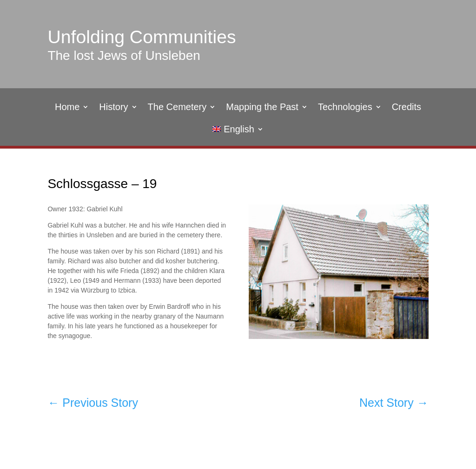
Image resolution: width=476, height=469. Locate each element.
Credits (407, 108)
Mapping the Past (262, 108)
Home (67, 108)
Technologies (345, 108)
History (113, 108)
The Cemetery (177, 108)
